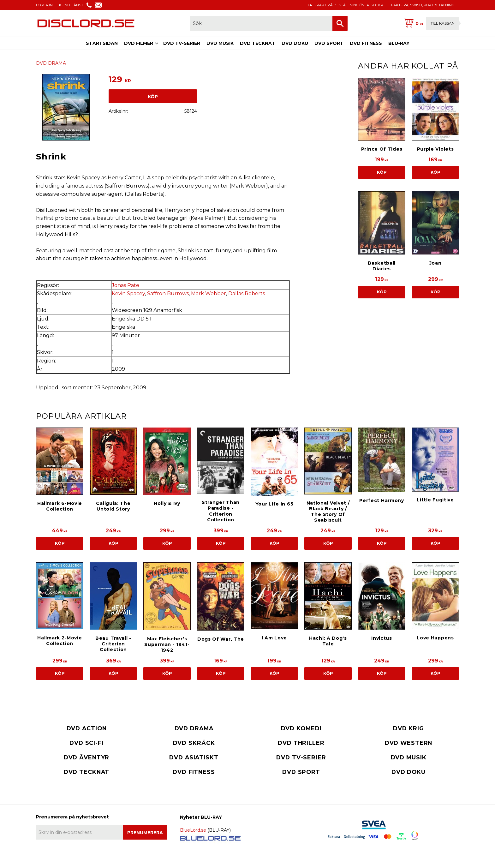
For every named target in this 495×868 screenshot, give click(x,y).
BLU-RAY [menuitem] (399, 43)
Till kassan (443, 23)
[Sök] (340, 23)
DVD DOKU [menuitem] (295, 43)
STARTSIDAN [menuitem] (102, 43)
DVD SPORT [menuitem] (329, 43)
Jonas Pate (125, 285)
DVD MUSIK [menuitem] (220, 43)
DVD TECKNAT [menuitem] (258, 43)
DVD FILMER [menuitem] (139, 43)
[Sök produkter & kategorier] (261, 23)
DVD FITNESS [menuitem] (366, 43)
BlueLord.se (193, 830)
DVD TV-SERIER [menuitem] (182, 43)
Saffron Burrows (168, 293)
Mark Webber (209, 293)
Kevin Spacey (128, 293)
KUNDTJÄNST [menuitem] (71, 5)
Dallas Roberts (247, 293)
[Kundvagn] (430, 23)
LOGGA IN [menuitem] (44, 5)
